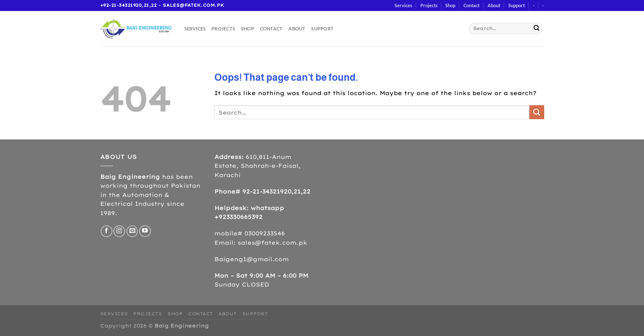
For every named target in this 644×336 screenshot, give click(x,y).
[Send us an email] (132, 231)
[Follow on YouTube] (145, 231)
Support (517, 5)
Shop (450, 5)
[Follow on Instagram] (119, 231)
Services (403, 5)
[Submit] (536, 29)
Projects (429, 5)
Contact (471, 5)
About (494, 5)
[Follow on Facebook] (107, 231)
